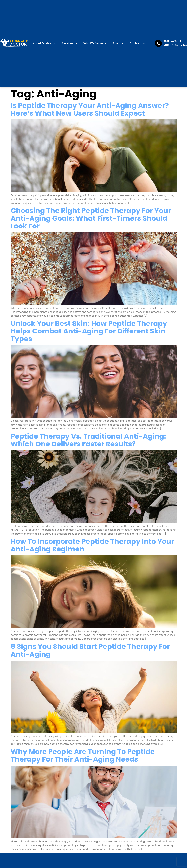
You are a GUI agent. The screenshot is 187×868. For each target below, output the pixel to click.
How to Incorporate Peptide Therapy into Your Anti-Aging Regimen (92, 545)
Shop (118, 43)
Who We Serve (95, 43)
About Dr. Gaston (45, 43)
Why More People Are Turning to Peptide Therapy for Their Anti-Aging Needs (83, 756)
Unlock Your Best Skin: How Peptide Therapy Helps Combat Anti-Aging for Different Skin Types (89, 331)
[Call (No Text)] (158, 43)
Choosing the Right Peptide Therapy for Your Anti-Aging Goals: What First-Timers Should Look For (91, 218)
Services (70, 43)
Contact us (137, 43)
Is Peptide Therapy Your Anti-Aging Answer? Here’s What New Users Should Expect (90, 109)
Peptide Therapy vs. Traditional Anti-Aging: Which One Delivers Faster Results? (88, 440)
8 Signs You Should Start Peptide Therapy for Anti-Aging (90, 650)
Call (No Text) (172, 41)
